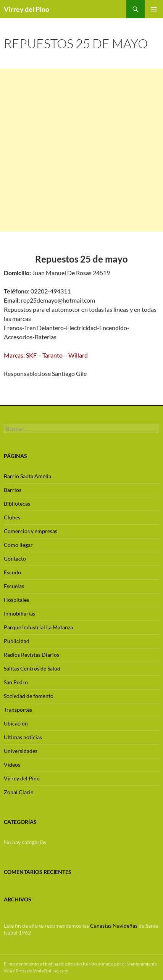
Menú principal (154, 9)
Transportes (18, 710)
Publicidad (17, 641)
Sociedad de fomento (29, 696)
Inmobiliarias (19, 613)
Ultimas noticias (23, 737)
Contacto (15, 559)
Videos (12, 765)
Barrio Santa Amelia (27, 476)
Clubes (12, 517)
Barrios (13, 490)
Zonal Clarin (19, 792)
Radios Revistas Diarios (31, 655)
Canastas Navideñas (114, 926)
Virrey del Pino (27, 9)
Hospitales (16, 600)
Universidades (21, 751)
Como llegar (18, 545)
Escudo (12, 572)
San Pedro (16, 682)
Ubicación (16, 723)
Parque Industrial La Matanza (38, 627)
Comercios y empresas (31, 531)
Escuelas (14, 586)
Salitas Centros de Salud (32, 668)
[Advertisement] (81, 150)
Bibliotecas (17, 504)
